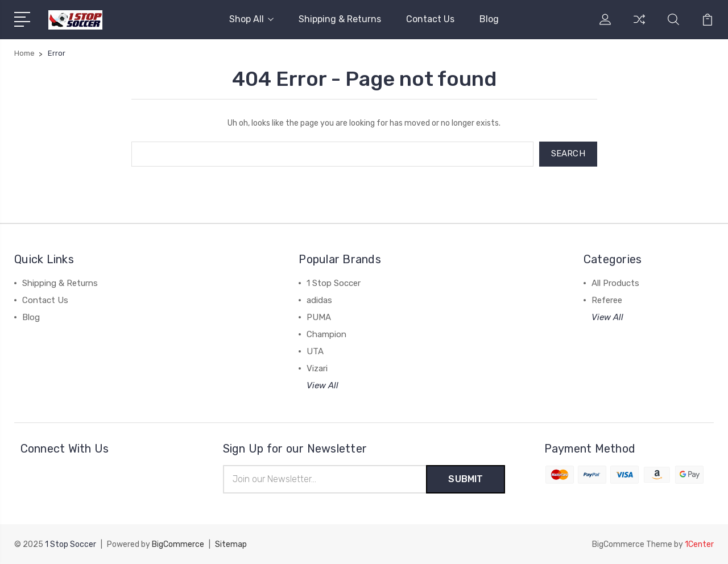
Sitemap (231, 544)
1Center (699, 544)
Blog (489, 19)
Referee (607, 300)
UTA (315, 351)
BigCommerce (178, 544)
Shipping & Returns (340, 19)
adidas (319, 300)
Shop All (251, 19)
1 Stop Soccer (334, 283)
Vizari (317, 368)
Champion (326, 334)
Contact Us (430, 19)
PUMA (319, 317)
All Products (615, 283)
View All (322, 385)
